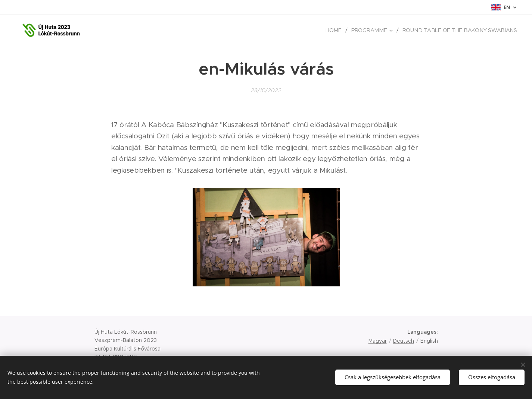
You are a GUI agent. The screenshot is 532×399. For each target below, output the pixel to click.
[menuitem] (340, 30)
